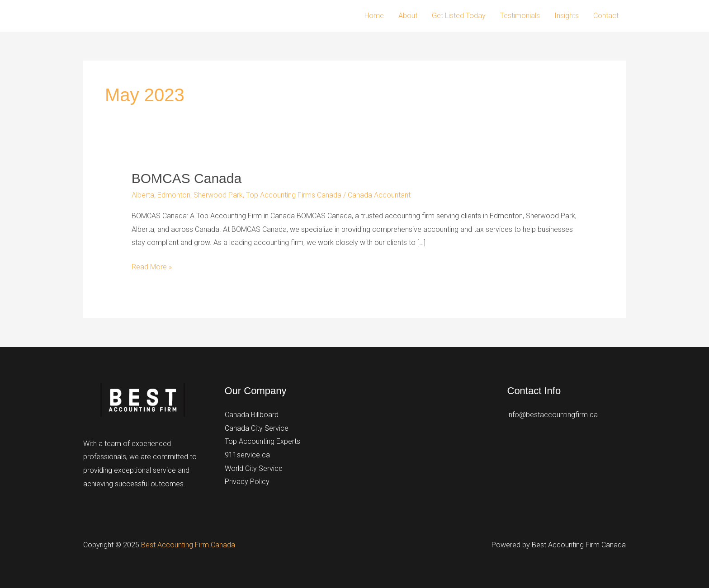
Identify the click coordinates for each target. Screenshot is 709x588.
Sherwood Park (218, 195)
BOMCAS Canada (187, 178)
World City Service (254, 468)
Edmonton (174, 195)
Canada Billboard (252, 415)
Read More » (152, 267)
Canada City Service (257, 428)
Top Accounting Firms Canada (294, 195)
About (408, 16)
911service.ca (247, 455)
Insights (567, 16)
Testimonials (520, 16)
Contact (606, 16)
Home (374, 16)
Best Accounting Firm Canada (188, 545)
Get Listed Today (459, 16)
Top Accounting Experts (262, 441)
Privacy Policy (247, 482)
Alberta (143, 195)
